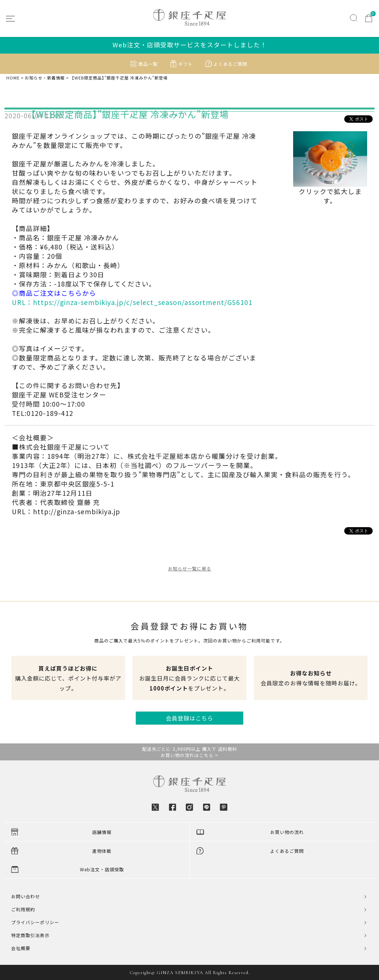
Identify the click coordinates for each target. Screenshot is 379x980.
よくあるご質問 (230, 64)
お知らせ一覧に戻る (190, 568)
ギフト (186, 64)
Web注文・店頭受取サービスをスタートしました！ (190, 45)
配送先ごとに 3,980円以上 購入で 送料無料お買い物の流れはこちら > (190, 752)
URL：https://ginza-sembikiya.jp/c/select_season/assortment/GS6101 (132, 302)
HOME (13, 78)
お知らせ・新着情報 (45, 78)
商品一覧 (148, 64)
